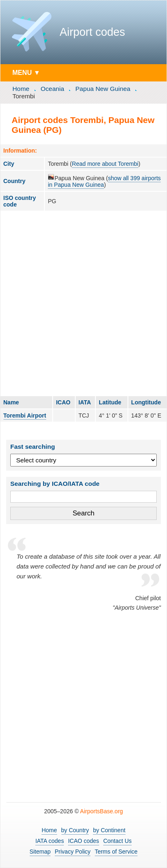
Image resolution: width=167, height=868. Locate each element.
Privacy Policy (73, 852)
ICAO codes (83, 841)
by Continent (109, 830)
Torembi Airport (25, 415)
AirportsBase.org (102, 811)
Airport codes (92, 32)
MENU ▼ (26, 72)
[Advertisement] (83, 303)
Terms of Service (116, 852)
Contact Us (117, 841)
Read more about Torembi (105, 164)
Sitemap (40, 852)
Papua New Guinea (103, 89)
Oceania (52, 89)
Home (21, 89)
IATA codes (50, 841)
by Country (75, 830)
